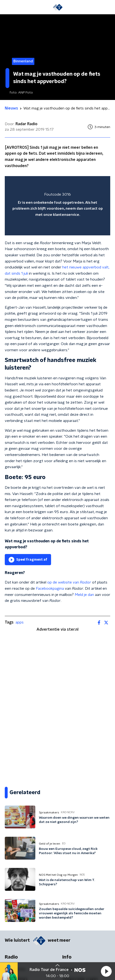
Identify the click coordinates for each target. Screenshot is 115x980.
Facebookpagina (50, 589)
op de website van (69, 582)
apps (20, 622)
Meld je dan (84, 595)
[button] (106, 971)
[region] (57, 206)
